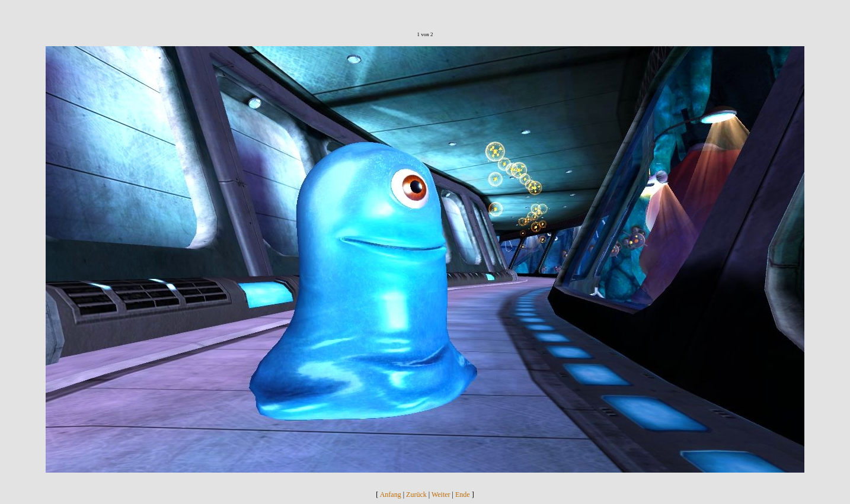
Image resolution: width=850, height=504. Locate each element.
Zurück (416, 495)
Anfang (391, 495)
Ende (463, 495)
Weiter (441, 495)
